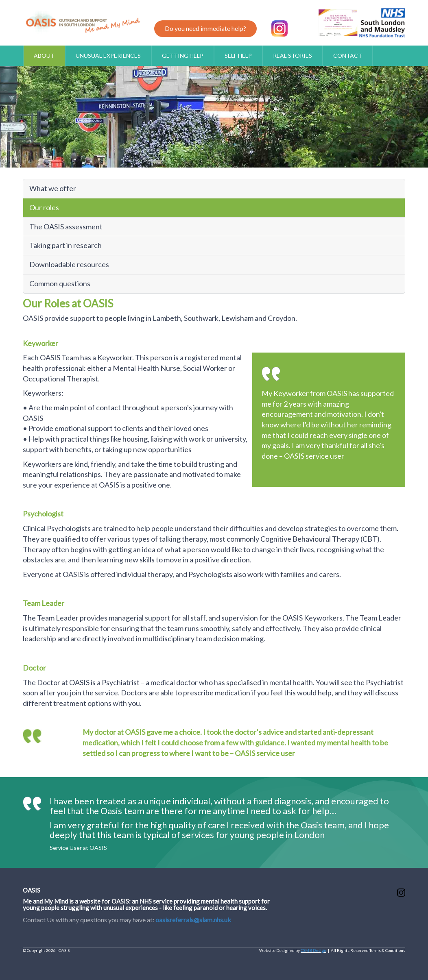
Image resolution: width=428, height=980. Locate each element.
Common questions (60, 283)
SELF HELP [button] (238, 56)
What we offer (53, 188)
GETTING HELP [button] (183, 56)
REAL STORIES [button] (293, 56)
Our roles (44, 207)
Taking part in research (66, 245)
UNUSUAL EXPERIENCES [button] (108, 56)
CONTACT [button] (348, 56)
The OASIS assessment (66, 226)
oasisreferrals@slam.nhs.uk (193, 920)
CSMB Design (313, 950)
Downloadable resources (69, 264)
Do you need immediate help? (205, 28)
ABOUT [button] (44, 56)
